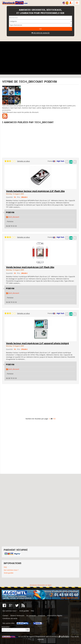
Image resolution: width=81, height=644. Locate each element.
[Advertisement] (40, 58)
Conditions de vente (10, 618)
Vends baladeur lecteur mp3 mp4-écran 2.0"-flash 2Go (35, 191)
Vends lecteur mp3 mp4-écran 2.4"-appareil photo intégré (37, 343)
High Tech (60, 161)
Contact (5, 616)
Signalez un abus (23, 161)
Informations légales (55, 616)
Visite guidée (9, 573)
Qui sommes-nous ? (11, 570)
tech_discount (14, 217)
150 (54, 419)
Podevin (10, 212)
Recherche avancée (40, 33)
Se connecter (31, 616)
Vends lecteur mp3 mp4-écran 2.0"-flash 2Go (30, 267)
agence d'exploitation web (39, 637)
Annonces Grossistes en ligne (41, 585)
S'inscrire (42, 616)
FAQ (5, 567)
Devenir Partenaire (17, 616)
